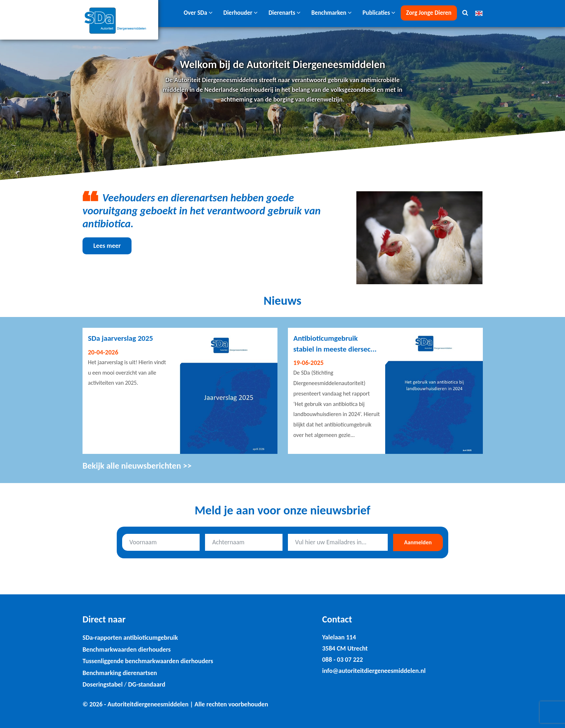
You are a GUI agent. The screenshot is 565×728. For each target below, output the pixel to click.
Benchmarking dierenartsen (120, 673)
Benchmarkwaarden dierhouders (127, 649)
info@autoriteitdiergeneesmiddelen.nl (374, 671)
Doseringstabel (103, 684)
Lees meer (107, 246)
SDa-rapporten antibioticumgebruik (130, 638)
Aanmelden (418, 542)
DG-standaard (146, 684)
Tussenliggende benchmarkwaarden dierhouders (148, 661)
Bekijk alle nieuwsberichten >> (137, 466)
